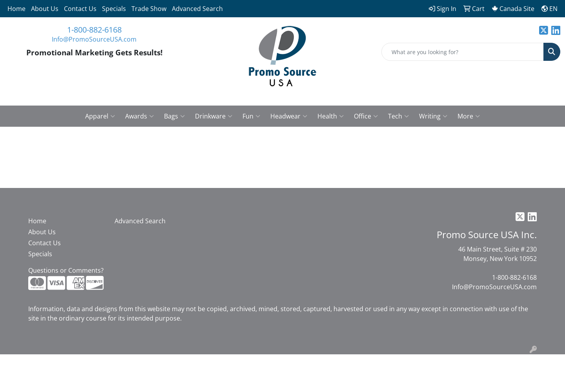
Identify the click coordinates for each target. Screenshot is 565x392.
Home (16, 9)
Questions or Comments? (66, 270)
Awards (139, 116)
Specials (114, 9)
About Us (45, 9)
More (469, 116)
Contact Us (80, 9)
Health (331, 116)
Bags (174, 116)
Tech (398, 116)
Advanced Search (197, 9)
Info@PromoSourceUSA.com (94, 39)
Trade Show (149, 9)
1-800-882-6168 (94, 30)
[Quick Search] (463, 52)
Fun (251, 116)
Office (366, 116)
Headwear (289, 116)
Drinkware (214, 116)
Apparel (100, 116)
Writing (433, 116)
